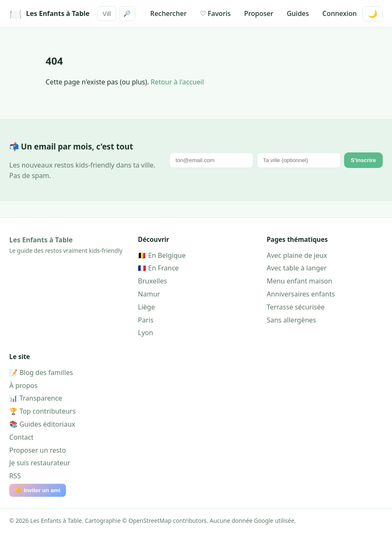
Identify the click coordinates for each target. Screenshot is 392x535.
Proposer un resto (38, 450)
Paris (146, 320)
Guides (298, 13)
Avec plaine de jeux (297, 255)
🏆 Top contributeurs (42, 411)
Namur (149, 294)
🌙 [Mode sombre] (373, 14)
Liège (146, 307)
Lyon (145, 333)
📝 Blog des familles (41, 372)
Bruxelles (152, 281)
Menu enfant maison (300, 281)
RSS (15, 476)
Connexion (339, 13)
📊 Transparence (36, 398)
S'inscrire (363, 160)
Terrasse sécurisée (296, 307)
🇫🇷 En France (158, 268)
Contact (21, 437)
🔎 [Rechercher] (127, 14)
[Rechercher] (107, 14)
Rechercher (169, 13)
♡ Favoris (215, 13)
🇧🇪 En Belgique (162, 255)
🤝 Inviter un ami (38, 490)
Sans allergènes (292, 320)
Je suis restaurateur (40, 463)
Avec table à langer (297, 268)
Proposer (259, 13)
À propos (23, 386)
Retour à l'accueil (177, 82)
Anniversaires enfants (301, 294)
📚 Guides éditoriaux (42, 424)
